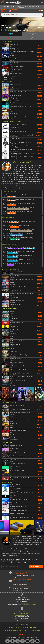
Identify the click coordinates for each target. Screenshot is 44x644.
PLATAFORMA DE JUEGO (21, 628)
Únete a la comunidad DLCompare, (22, 613)
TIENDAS (11, 628)
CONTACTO (33, 628)
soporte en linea (25, 603)
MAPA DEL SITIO (36, 631)
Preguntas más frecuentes (30, 605)
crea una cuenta (19, 615)
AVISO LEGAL (26, 631)
